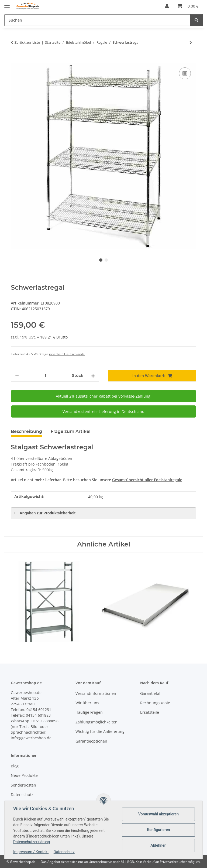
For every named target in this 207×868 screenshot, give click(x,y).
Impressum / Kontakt (31, 852)
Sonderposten (23, 785)
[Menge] (45, 376)
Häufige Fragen (89, 712)
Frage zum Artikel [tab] (71, 431)
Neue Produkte (24, 775)
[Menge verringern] (17, 376)
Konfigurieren (158, 830)
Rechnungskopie (155, 703)
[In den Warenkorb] (15, 60)
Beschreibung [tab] (26, 431)
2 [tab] (106, 260)
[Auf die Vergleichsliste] (185, 73)
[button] (167, 6)
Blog (15, 766)
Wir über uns (87, 703)
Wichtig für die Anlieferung (100, 731)
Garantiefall (151, 693)
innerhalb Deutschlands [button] (67, 354)
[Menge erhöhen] (93, 376)
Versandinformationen (96, 693)
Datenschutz (64, 852)
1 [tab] (101, 260)
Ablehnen (158, 845)
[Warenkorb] (188, 6)
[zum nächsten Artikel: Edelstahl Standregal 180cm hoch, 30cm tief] (191, 42)
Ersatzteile (150, 712)
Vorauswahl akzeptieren (158, 814)
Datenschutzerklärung (32, 842)
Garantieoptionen (91, 741)
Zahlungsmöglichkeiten (96, 722)
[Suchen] (97, 20)
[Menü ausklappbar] (7, 3)
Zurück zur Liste (27, 42)
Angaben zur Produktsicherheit (45, 513)
